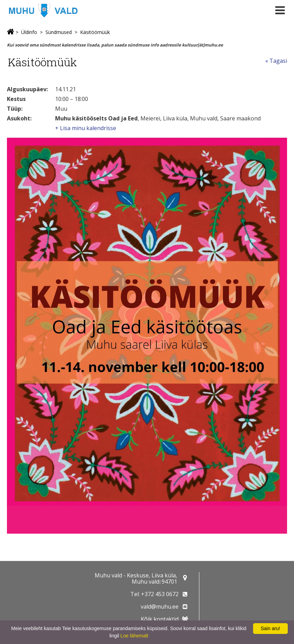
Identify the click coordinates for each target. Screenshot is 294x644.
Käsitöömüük (95, 32)
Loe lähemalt (134, 636)
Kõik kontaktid (160, 619)
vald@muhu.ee (160, 607)
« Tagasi (276, 61)
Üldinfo (29, 32)
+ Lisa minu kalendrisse (86, 128)
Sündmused (59, 32)
